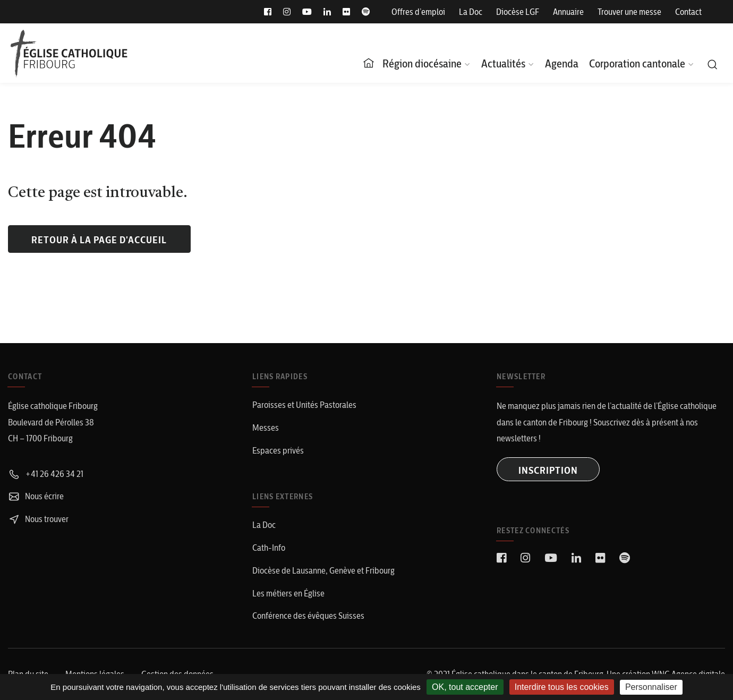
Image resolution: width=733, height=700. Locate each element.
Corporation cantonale (637, 63)
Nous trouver (38, 519)
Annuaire (568, 12)
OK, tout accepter (465, 687)
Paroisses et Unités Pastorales (304, 405)
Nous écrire (36, 496)
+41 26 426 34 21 (46, 474)
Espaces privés (278, 450)
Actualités (503, 63)
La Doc (471, 12)
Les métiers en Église (288, 593)
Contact (688, 12)
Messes (266, 428)
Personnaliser (651, 687)
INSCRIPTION (548, 470)
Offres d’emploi (418, 12)
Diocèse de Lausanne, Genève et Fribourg (323, 570)
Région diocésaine (422, 63)
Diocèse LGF (518, 12)
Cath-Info (269, 548)
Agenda (562, 63)
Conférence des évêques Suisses (308, 616)
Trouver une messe (629, 12)
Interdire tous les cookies (562, 687)
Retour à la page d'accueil (99, 240)
